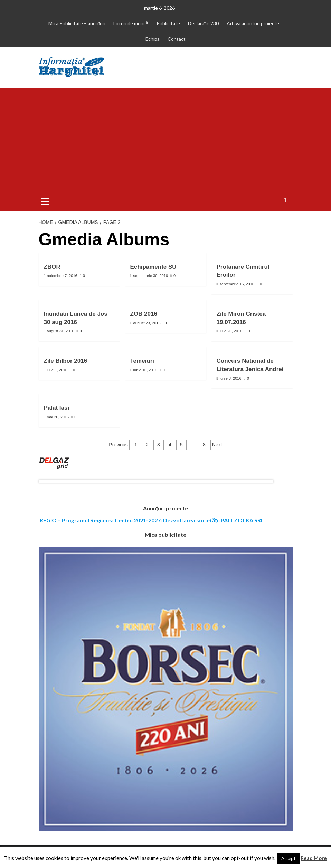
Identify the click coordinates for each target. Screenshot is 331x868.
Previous (118, 445)
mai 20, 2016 (58, 417)
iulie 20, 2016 (231, 331)
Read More (314, 858)
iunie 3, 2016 (231, 378)
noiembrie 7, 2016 (62, 276)
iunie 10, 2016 (145, 370)
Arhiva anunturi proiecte (253, 23)
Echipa (153, 39)
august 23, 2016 (147, 323)
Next (217, 445)
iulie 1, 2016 (57, 370)
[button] (46, 200)
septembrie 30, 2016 (151, 276)
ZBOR (52, 267)
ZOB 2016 (144, 314)
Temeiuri (142, 361)
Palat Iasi (57, 408)
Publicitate (168, 23)
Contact (177, 39)
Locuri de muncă (131, 23)
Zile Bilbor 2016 (66, 361)
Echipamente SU (153, 267)
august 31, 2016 (61, 331)
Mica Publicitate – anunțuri (77, 23)
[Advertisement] (166, 140)
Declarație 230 (203, 23)
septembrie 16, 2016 (237, 284)
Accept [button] (288, 858)
